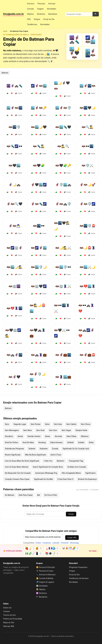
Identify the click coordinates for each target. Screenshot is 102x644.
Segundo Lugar (20, 424)
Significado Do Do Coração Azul (76, 449)
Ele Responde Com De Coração (18, 473)
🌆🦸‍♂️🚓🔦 (14, 86)
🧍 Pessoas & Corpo (45, 571)
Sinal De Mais (28, 442)
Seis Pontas (35, 424)
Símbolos (41, 14)
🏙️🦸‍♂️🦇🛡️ (63, 108)
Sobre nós (7, 608)
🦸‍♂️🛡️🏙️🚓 (63, 185)
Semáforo (9, 436)
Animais (52, 4)
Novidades (45, 24)
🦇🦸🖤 (14, 377)
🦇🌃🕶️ (39, 226)
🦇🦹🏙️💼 (63, 377)
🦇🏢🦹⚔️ (63, 286)
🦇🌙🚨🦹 (88, 248)
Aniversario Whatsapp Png (46, 473)
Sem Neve (28, 430)
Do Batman (10, 495)
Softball (70, 442)
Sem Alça (58, 424)
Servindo (58, 436)
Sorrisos (31, 4)
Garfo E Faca (56, 455)
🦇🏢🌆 (14, 286)
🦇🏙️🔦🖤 (63, 127)
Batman (5, 73)
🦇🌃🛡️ (14, 127)
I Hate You (48, 461)
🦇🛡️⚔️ (88, 166)
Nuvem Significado (13, 455)
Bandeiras (53, 14)
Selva (47, 424)
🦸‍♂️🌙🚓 (14, 185)
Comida (30, 9)
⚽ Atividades (42, 586)
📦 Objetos (41, 589)
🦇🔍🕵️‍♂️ (88, 127)
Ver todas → (94, 551)
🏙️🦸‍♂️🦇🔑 (39, 108)
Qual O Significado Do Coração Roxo (48, 467)
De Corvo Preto (51, 495)
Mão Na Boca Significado (36, 455)
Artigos (37, 19)
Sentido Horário (34, 436)
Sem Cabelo (71, 424)
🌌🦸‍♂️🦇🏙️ (39, 86)
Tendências (32, 24)
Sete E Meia (71, 436)
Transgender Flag (76, 461)
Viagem (40, 9)
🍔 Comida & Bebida (45, 578)
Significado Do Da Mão (43, 479)
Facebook (47, 543)
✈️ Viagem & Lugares (45, 582)
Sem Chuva (86, 424)
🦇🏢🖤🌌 (39, 286)
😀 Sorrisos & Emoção (45, 567)
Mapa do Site (9, 623)
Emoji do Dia (49, 19)
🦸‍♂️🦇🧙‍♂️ (14, 226)
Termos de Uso (9, 615)
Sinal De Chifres (11, 442)
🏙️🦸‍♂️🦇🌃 (14, 108)
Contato (7, 611)
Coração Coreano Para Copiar (17, 479)
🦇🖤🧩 (39, 166)
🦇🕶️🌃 (88, 146)
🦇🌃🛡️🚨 (88, 226)
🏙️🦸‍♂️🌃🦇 (88, 86)
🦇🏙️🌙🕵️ (14, 267)
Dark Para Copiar (26, 495)
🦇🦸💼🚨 (88, 355)
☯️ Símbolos (41, 593)
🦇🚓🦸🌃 (14, 355)
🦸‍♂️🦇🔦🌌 (39, 204)
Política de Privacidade (13, 619)
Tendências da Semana (79, 578)
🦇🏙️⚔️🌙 (88, 267)
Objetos (30, 14)
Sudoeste (44, 449)
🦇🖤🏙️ (14, 166)
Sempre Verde (81, 430)
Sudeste (32, 449)
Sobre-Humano (56, 442)
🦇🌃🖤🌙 (88, 108)
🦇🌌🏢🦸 (14, 248)
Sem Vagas (66, 430)
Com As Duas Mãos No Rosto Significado (22, 461)
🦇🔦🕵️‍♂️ (39, 146)
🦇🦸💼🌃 (63, 355)
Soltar (91, 442)
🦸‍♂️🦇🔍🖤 (14, 204)
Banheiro (61, 461)
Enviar (71, 514)
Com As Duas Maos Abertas (17, 467)
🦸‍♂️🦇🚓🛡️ (63, 204)
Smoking (42, 442)
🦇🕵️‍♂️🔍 (63, 146)
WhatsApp (74, 543)
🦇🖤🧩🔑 (63, 166)
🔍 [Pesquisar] (96, 14)
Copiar (19, 93)
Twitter (38, 543)
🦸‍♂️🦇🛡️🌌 (88, 204)
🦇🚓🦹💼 (39, 355)
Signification (90, 473)
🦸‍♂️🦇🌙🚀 (88, 185)
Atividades (51, 9)
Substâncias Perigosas (14, 449)
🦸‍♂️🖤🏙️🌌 (39, 185)
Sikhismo (85, 436)
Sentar (20, 436)
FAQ (29, 19)
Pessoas (41, 4)
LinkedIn (56, 543)
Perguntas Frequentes (78, 567)
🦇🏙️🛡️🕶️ (63, 267)
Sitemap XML (9, 626)
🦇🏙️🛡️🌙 (39, 267)
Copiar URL (72, 538)
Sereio (48, 436)
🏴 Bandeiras (42, 597)
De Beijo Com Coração (77, 467)
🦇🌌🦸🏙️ (39, 248)
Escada (55, 449)
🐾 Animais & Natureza (46, 575)
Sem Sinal (40, 430)
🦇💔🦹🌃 (14, 308)
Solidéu (81, 442)
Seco (7, 424)
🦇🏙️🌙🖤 (39, 127)
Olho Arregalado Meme (71, 473)
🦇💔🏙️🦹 (88, 286)
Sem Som (53, 430)
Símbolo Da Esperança (87, 479)
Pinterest (65, 543)
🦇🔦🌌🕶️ (14, 146)
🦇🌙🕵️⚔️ (63, 248)
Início (5, 31)
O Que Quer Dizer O (65, 479)
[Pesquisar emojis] (79, 14)
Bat (39, 495)
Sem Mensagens (12, 430)
